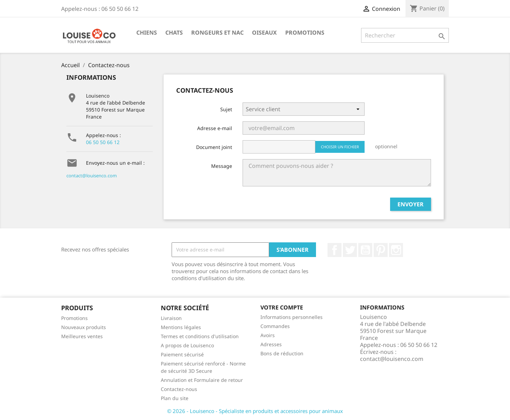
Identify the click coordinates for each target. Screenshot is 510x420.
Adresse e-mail (215, 128)
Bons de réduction (282, 353)
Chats (174, 33)
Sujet (226, 109)
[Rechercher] (405, 35)
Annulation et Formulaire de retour (202, 380)
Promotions (305, 33)
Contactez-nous (179, 389)
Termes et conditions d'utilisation (200, 336)
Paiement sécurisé (182, 354)
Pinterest (381, 250)
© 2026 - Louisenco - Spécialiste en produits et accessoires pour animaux (255, 411)
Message (222, 166)
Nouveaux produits (84, 327)
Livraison (171, 318)
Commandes (275, 326)
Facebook (335, 250)
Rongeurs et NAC (217, 33)
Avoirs (268, 335)
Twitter (350, 250)
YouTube (365, 250)
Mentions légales (181, 327)
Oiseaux (264, 33)
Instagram (396, 250)
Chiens (147, 33)
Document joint (214, 147)
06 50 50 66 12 (103, 142)
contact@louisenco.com (92, 176)
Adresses (271, 344)
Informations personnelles (292, 317)
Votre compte (282, 307)
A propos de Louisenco (187, 345)
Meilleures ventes (82, 336)
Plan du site (175, 398)
